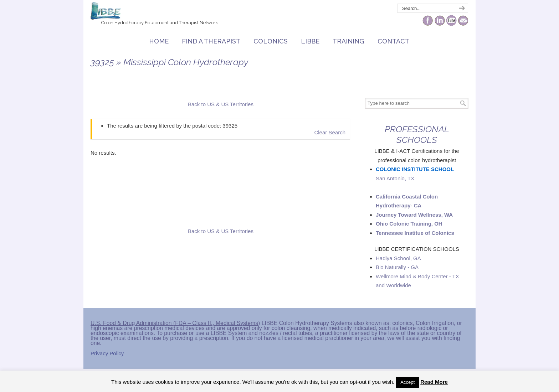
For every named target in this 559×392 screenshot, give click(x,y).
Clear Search (330, 132)
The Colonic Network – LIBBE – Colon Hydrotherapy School (106, 11)
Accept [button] (407, 382)
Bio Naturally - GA (397, 267)
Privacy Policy (107, 353)
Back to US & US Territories (221, 104)
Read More (434, 382)
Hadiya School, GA (398, 258)
